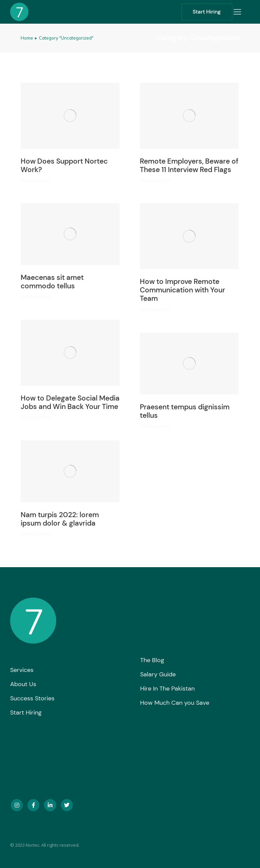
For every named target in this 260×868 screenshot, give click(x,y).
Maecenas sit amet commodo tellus (52, 282)
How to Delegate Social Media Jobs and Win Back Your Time (70, 402)
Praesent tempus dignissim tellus (185, 411)
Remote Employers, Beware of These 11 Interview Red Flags (189, 165)
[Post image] (70, 116)
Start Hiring (207, 12)
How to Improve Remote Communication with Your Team (182, 290)
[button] (237, 12)
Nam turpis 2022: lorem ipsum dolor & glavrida (60, 519)
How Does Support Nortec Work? (64, 165)
